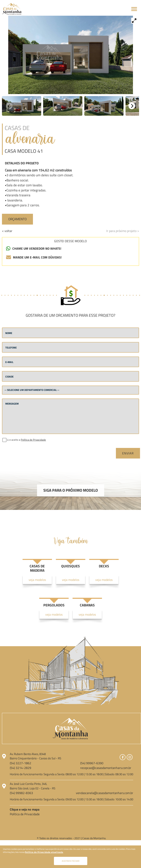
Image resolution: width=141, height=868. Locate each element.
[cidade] (70, 376)
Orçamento (17, 219)
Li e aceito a (26, 440)
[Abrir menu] (134, 9)
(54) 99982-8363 (21, 793)
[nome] (70, 333)
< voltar (7, 231)
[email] (70, 362)
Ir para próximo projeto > (123, 231)
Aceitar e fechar (71, 861)
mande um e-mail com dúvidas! (34, 257)
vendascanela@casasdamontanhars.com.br (105, 793)
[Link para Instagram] (130, 757)
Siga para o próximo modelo (71, 490)
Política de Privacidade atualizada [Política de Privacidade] (44, 852)
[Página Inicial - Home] (12, 8)
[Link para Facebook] (123, 757)
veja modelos (37, 580)
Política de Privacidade (33, 440)
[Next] (132, 106)
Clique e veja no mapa (25, 809)
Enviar (128, 453)
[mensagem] (70, 416)
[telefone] (70, 347)
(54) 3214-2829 (20, 768)
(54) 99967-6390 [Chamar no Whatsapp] (92, 763)
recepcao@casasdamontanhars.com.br (106, 768)
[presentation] (23, 453)
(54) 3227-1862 (20, 763)
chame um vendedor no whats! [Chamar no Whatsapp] (34, 248)
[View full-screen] (134, 21)
